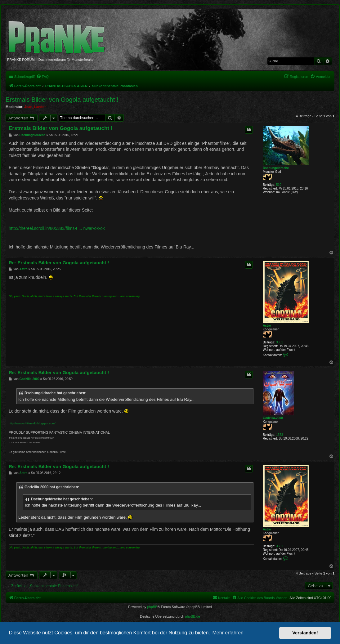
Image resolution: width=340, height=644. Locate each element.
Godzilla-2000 (273, 418)
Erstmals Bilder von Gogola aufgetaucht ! (62, 100)
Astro (267, 326)
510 (279, 185)
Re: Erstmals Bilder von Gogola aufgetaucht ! (59, 263)
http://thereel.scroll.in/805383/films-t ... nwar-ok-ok (57, 228)
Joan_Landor (35, 107)
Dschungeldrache (276, 168)
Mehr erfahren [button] (228, 633)
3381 (280, 342)
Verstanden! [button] (305, 633)
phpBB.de (193, 616)
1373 (280, 435)
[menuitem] (42, 77)
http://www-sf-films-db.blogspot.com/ (32, 423)
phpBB (152, 607)
